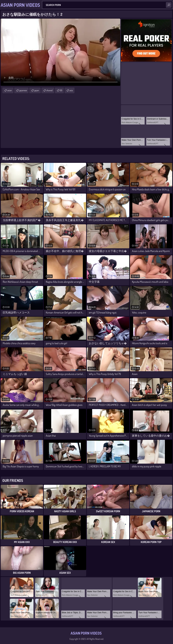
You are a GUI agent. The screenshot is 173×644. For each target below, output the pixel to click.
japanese (23, 90)
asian (10, 90)
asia (71, 90)
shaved (49, 90)
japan (37, 90)
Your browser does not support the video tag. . (60, 52)
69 (61, 90)
